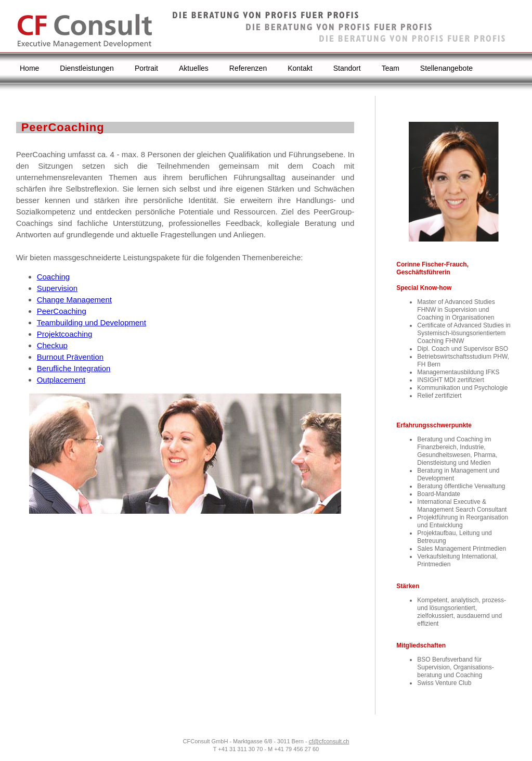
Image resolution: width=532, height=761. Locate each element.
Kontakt (300, 68)
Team (391, 68)
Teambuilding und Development (92, 322)
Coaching (53, 277)
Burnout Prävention (70, 357)
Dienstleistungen (87, 68)
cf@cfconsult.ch (329, 741)
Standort (347, 68)
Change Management (74, 300)
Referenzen (248, 68)
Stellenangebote (446, 68)
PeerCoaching (62, 311)
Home (29, 68)
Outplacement (61, 380)
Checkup (52, 345)
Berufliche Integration (74, 368)
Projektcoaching (65, 334)
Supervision (57, 288)
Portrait (146, 68)
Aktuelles (194, 68)
